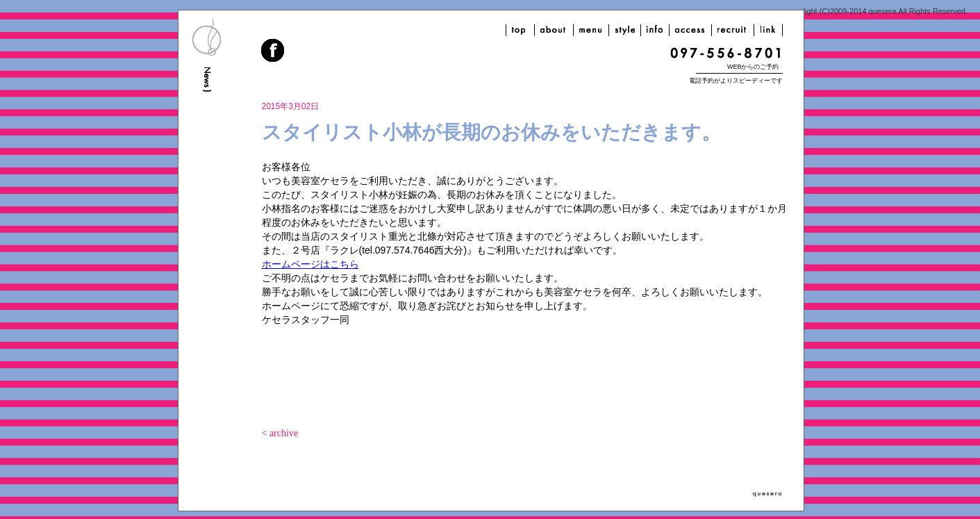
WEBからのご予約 (753, 67)
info (655, 30)
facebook (274, 52)
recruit (733, 30)
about (554, 30)
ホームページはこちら (310, 264)
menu (591, 30)
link (768, 30)
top (520, 30)
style (625, 30)
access (690, 30)
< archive (280, 433)
